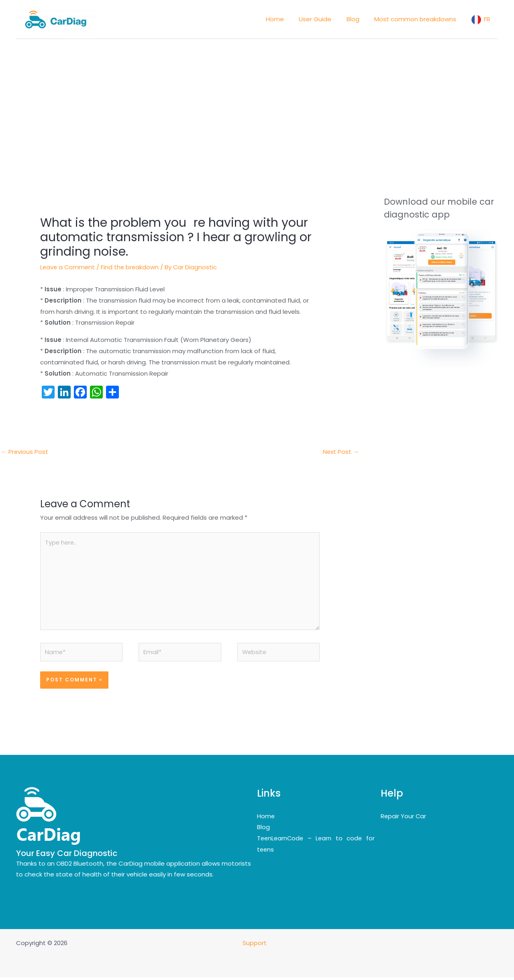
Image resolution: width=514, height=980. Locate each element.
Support (255, 945)
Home (266, 818)
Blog (263, 829)
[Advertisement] (257, 99)
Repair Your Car (404, 818)
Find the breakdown (132, 267)
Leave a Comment (68, 267)
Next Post (341, 452)
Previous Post (25, 452)
